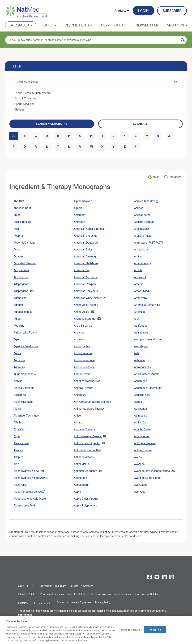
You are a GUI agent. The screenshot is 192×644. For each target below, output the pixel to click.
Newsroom (87, 586)
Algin (17, 436)
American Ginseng (85, 256)
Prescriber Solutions (78, 594)
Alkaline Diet (21, 443)
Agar (16, 339)
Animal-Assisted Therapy (89, 409)
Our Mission (46, 586)
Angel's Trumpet (84, 388)
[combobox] (96, 82)
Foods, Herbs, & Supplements (33, 93)
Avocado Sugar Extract (148, 478)
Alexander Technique (26, 416)
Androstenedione (84, 360)
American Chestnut (85, 236)
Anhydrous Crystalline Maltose (92, 402)
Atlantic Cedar (142, 429)
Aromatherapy (142, 263)
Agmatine (19, 360)
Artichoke (140, 312)
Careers (74, 586)
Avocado (139, 464)
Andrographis (82, 346)
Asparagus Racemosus (148, 388)
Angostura (80, 395)
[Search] (183, 40)
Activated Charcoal (25, 263)
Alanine (18, 381)
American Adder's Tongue (89, 229)
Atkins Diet (141, 423)
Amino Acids (82, 312)
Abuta (17, 215)
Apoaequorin (82, 485)
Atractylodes (142, 436)
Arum (137, 319)
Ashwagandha (142, 367)
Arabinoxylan (142, 229)
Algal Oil (19, 429)
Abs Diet (19, 201)
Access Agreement (82, 602)
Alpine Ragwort (83, 201)
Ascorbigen (141, 346)
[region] (96, 630)
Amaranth (80, 215)
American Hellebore (86, 263)
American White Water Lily (90, 298)
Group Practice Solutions (147, 594)
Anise (77, 416)
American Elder (83, 250)
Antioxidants (81, 464)
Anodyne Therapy (84, 429)
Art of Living (141, 291)
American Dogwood (86, 243)
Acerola (18, 236)
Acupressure (21, 270)
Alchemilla (20, 395)
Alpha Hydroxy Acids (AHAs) (31, 478)
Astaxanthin (141, 409)
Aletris (18, 409)
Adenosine (20, 298)
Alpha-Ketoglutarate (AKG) (29, 492)
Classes (20, 110)
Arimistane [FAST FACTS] (149, 243)
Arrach (138, 270)
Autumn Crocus (143, 450)
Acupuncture (21, 277)
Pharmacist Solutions (52, 594)
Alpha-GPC (20, 485)
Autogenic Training (145, 443)
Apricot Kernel (143, 215)
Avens (138, 457)
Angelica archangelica (87, 381)
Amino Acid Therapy (86, 305)
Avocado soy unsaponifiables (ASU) (156, 471)
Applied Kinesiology (146, 201)
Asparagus (141, 381)
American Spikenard (86, 291)
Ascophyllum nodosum (148, 339)
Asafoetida (141, 326)
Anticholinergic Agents (88, 436)
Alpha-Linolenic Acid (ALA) (30, 499)
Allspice (18, 457)
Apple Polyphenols (85, 506)
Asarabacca (141, 333)
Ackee (17, 250)
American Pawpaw (85, 284)
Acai (16, 229)
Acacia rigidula (22, 222)
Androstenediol (83, 353)
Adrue (17, 319)
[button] (122, 11)
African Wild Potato (25, 333)
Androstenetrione (84, 367)
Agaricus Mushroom (26, 346)
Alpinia (78, 208)
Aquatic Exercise (144, 222)
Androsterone (82, 374)
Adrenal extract (23, 312)
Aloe (16, 464)
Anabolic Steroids (85, 319)
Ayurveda (140, 492)
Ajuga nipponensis (25, 374)
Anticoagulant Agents (87, 443)
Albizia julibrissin (24, 388)
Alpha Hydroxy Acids (26, 471)
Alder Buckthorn (23, 402)
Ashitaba (139, 360)
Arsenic (139, 284)
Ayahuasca (141, 485)
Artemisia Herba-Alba (147, 305)
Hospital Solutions (101, 594)
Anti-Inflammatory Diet (88, 450)
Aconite (18, 256)
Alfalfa (18, 423)
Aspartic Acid (142, 395)
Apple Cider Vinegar (86, 499)
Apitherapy (80, 478)
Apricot (138, 208)
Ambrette (80, 222)
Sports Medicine (25, 104)
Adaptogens (21, 284)
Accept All (155, 630)
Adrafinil (18, 305)
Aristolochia (141, 250)
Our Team (61, 586)
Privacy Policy (103, 602)
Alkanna (18, 450)
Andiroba (79, 339)
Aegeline (19, 326)
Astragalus (141, 416)
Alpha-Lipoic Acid (24, 506)
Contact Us (63, 602)
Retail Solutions (122, 594)
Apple (77, 492)
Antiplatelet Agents (86, 471)
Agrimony (19, 367)
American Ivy (82, 270)
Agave (17, 353)
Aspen (138, 402)
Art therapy (141, 298)
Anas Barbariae (83, 326)
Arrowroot (140, 277)
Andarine (79, 333)
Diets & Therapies (26, 99)
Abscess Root (22, 208)
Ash (136, 353)
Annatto (78, 423)
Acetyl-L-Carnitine (24, 243)
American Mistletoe (86, 277)
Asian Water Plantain (147, 374)
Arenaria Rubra (143, 236)
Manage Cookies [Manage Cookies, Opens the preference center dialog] (131, 630)
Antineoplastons (84, 457)
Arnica (138, 256)
